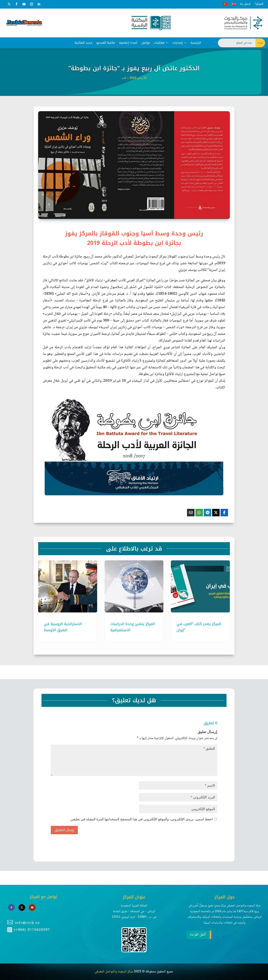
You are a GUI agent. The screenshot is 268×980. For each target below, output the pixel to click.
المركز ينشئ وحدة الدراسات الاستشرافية (133, 627)
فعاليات (159, 43)
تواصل (146, 43)
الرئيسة (196, 43)
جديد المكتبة (83, 43)
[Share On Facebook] (224, 513)
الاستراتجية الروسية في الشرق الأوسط (63, 627)
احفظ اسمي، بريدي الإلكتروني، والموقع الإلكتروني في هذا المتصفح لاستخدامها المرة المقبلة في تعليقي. (141, 819)
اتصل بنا (245, 4)
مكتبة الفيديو (106, 43)
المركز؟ (259, 4)
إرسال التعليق (64, 830)
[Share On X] (216, 513)
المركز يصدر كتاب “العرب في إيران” (199, 627)
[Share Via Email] (191, 513)
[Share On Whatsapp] (199, 513)
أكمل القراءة (196, 902)
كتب (124, 78)
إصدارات (177, 43)
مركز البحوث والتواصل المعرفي (114, 939)
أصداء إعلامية (128, 43)
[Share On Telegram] (208, 513)
